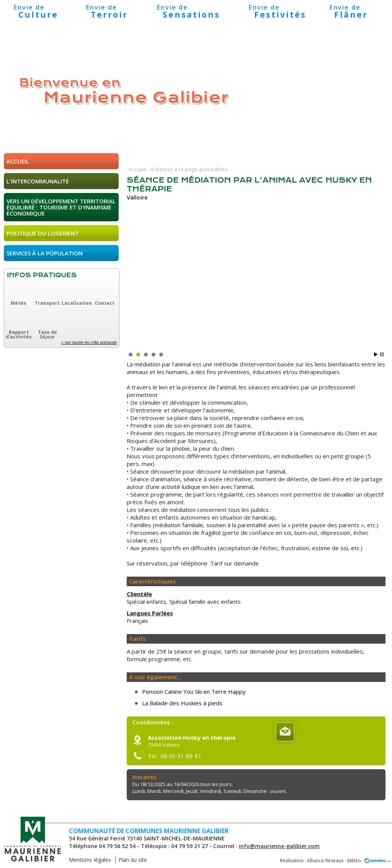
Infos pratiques (42, 275)
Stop (382, 354)
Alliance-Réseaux (325, 861)
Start (376, 354)
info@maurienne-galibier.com (279, 846)
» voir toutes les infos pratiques (89, 342)
